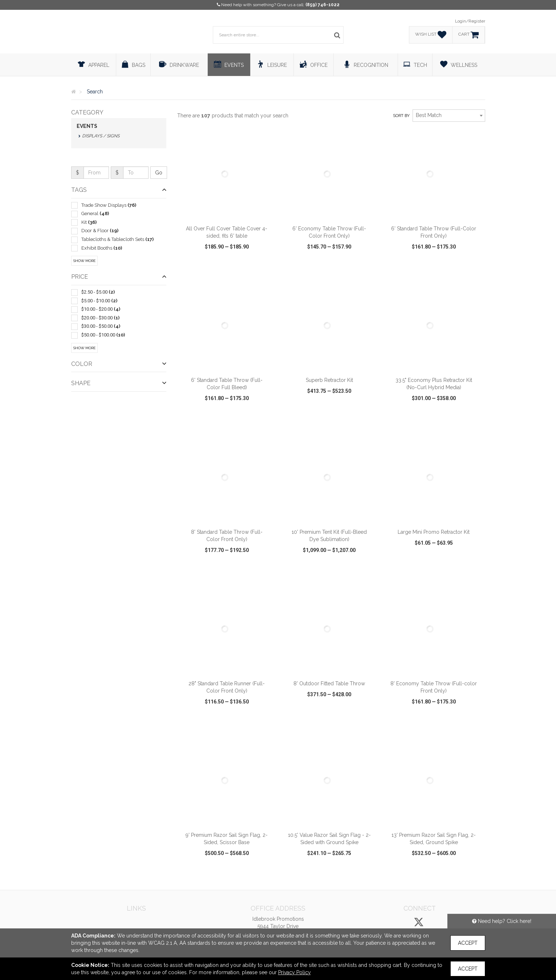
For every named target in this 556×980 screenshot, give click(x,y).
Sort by (401, 116)
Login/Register (470, 21)
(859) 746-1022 (322, 5)
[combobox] (449, 116)
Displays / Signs (101, 136)
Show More (84, 261)
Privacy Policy (295, 972)
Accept (468, 943)
